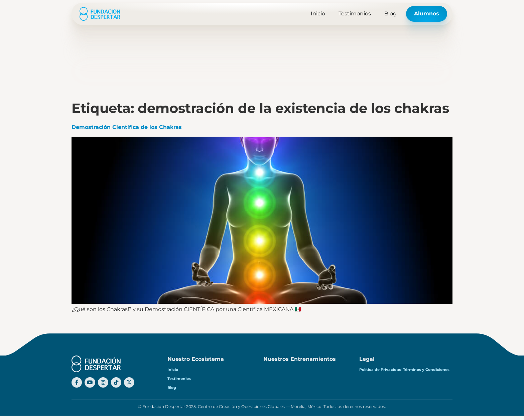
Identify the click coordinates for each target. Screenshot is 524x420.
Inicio (318, 14)
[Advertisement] (262, 50)
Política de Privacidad (386, 370)
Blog (390, 14)
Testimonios (355, 14)
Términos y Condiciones (389, 379)
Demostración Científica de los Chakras (127, 127)
